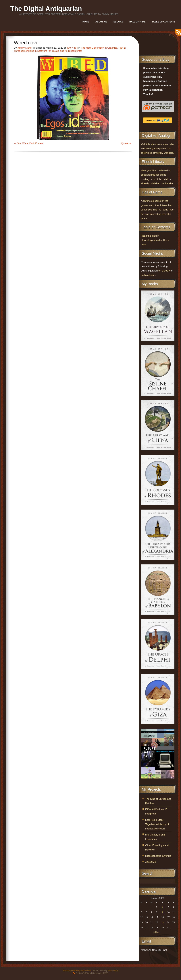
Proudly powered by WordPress (77, 970)
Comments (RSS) (100, 973)
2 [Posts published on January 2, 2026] (162, 907)
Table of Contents (164, 22)
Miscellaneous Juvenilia (158, 856)
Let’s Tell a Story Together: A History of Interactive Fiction (157, 824)
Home (86, 22)
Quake (125, 143)
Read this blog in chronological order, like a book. (155, 240)
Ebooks (118, 22)
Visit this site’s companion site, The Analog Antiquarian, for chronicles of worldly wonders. (158, 149)
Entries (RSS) (82, 973)
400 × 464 (72, 48)
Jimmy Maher (25, 48)
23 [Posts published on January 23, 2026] (162, 923)
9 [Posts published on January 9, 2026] (162, 912)
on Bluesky (164, 271)
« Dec (156, 932)
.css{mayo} (113, 970)
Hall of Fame (137, 22)
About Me (101, 22)
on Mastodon (148, 275)
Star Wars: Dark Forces (30, 143)
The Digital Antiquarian (46, 9)
